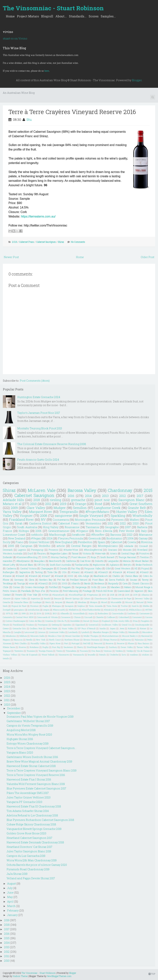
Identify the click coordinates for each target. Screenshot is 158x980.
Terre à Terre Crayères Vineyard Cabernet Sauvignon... (42, 748)
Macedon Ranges (101, 632)
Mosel (104, 602)
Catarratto (8, 617)
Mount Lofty (9, 565)
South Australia (27, 527)
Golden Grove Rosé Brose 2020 (26, 833)
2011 (48, 504)
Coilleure (111, 617)
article (61, 546)
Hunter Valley (127, 512)
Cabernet (116, 542)
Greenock (95, 538)
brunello (92, 655)
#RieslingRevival (93, 550)
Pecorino (54, 591)
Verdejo (130, 651)
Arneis (114, 553)
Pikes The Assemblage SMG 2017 (28, 793)
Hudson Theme (20, 976)
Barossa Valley (82, 490)
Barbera (142, 527)
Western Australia (13, 553)
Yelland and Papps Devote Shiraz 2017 (31, 878)
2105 (127, 595)
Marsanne (146, 535)
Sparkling (118, 516)
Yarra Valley (12, 512)
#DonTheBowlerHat (91, 610)
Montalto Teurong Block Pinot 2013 (40, 428)
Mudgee (60, 508)
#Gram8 (59, 576)
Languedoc (113, 561)
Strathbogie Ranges (96, 647)
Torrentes (19, 651)
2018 (37, 500)
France (7, 531)
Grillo (94, 587)
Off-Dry (41, 565)
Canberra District (40, 523)
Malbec (134, 520)
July (10, 888)
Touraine (31, 651)
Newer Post (11, 257)
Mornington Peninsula (90, 520)
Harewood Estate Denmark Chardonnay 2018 (35, 842)
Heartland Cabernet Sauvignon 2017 (29, 838)
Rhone (131, 643)
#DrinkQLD (109, 610)
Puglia (45, 606)
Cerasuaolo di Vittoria (47, 617)
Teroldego (8, 583)
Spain (101, 542)
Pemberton (85, 542)
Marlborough (57, 535)
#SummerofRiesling (27, 557)
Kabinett (132, 628)
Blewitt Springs (72, 598)
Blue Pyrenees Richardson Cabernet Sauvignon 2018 (40, 820)
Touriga (21, 583)
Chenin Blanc (132, 576)
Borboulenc (103, 613)
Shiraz (61, 242)
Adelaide (129, 546)
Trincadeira (71, 651)
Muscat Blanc (26, 565)
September (14, 713)
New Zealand (17, 538)
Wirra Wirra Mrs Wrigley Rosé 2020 (29, 735)
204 (31, 613)
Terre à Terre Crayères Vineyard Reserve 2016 (72, 112)
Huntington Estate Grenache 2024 (39, 397)
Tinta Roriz (112, 606)
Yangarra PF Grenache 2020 (24, 802)
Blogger (137, 80)
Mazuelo (70, 602)
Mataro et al (12, 504)
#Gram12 (43, 583)
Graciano (112, 550)
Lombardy (73, 632)
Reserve (121, 643)
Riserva (22, 647)
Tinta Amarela (96, 606)
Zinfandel (8, 557)
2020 (136, 523)
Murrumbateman (110, 636)
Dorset (86, 621)
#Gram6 (33, 576)
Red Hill (87, 643)
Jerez (122, 628)
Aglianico (114, 565)
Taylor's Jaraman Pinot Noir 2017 (39, 413)
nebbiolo (37, 535)
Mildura (23, 636)
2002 (55, 583)
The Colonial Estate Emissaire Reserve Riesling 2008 (52, 444)
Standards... (78, 16)
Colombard (124, 617)
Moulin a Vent (55, 636)
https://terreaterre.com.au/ (38, 216)
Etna (135, 621)
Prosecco (53, 550)
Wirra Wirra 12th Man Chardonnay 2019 (32, 860)
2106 (44, 557)
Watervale (100, 553)
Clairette (100, 617)
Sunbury (113, 647)
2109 (135, 595)
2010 (33, 504)
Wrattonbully (142, 516)
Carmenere (144, 613)
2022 (123, 523)
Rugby (45, 647)
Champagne (47, 568)
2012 (122, 496)
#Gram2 (131, 572)
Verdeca (119, 651)
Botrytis (128, 565)
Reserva (110, 643)
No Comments (78, 242)
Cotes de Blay (35, 621)
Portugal (76, 643)
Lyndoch (85, 632)
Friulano (30, 625)
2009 (14, 508)
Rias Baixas (144, 643)
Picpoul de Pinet (19, 606)
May (10, 897)
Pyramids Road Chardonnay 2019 (28, 869)
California (71, 561)
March (11, 906)
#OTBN (45, 595)
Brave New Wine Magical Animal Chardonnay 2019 (39, 761)
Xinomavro (64, 655)
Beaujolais (40, 561)
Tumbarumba (82, 565)
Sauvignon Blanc (131, 500)
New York (41, 640)
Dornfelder (75, 621)
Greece (6, 628)
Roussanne (72, 527)
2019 (63, 504)
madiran (134, 655)
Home (10, 16)
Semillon (80, 508)
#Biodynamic (23, 561)
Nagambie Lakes (59, 553)
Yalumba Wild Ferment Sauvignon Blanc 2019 (36, 784)
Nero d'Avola (104, 531)
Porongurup (37, 550)
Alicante (7, 598)
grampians (19, 610)
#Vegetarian (92, 595)
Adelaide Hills (13, 500)
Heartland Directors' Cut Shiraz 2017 (29, 847)
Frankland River (22, 519)
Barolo (87, 583)
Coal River (85, 561)
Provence (34, 606)
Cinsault (143, 546)
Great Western (122, 568)
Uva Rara (96, 651)
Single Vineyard (91, 516)
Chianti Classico (140, 583)
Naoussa (18, 640)
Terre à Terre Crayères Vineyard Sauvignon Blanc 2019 (42, 770)
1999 (24, 613)
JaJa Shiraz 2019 (17, 874)
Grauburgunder (142, 625)
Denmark (8, 550)
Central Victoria (28, 568)
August (11, 884)
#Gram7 (46, 576)
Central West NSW (25, 617)
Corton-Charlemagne (15, 621)
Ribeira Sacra (9, 647)
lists (124, 655)
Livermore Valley (57, 632)
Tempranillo (69, 512)
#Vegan (36, 538)
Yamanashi (79, 655)
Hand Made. (52, 628)
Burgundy (113, 583)
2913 (55, 613)
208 (120, 595)
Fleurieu (41, 553)
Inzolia (103, 628)
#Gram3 (144, 572)
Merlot (116, 504)
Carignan (26, 546)
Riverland (142, 550)
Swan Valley (127, 647)
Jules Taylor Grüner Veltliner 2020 (29, 797)
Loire (104, 587)
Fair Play (76, 568)
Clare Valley (36, 508)
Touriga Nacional (127, 557)
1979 (8, 613)
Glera (31, 580)
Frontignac (43, 625)
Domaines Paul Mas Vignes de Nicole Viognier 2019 (40, 717)
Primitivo (144, 553)
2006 (39, 531)
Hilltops (24, 531)
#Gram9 (122, 610)
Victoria (87, 553)
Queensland (124, 591)
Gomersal (93, 625)
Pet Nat (61, 580)
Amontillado (79, 613)
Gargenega (81, 587)
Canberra (11, 568)
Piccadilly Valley (38, 643)
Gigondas (67, 625)
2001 (104, 595)
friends (103, 655)
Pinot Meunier (79, 557)
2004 (130, 538)
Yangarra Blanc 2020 (20, 752)
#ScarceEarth (58, 595)
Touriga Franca (46, 651)
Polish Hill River (105, 591)
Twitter (124, 606)
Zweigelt (7, 610)
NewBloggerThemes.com (59, 976)
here (47, 71)
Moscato (127, 550)
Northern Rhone (72, 640)
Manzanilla (134, 632)
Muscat (129, 602)
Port (66, 643)
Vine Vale (32, 595)
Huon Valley (68, 628)
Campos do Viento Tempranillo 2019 (30, 726)
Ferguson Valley (93, 568)
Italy (144, 531)
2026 (7, 678)
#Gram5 (20, 576)
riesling (56, 500)
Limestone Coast (14, 535)
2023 (130, 535)
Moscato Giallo (37, 636)
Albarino (145, 595)
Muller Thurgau (91, 636)
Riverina (147, 542)
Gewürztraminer (59, 531)
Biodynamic (114, 538)
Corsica (149, 617)
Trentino (144, 557)
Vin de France (143, 651)
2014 (88, 496)
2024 (49, 538)
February (13, 910)
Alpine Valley (21, 598)
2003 (64, 583)
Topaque (7, 651)
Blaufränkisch (101, 576)
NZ (136, 568)
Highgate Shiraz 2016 (20, 739)
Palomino (139, 640)
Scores (94, 16)
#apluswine (99, 565)
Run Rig (56, 647)
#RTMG (149, 610)
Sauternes (68, 647)
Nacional (145, 636)
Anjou (91, 613)
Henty (48, 602)
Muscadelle (116, 602)
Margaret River (41, 512)
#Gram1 (76, 572)
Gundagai (37, 602)
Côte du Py (62, 621)
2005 (11, 546)
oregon (46, 610)
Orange (81, 504)
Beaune (58, 598)
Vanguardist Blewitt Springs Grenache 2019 (34, 829)
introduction (34, 610)
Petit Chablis (21, 643)
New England (64, 542)
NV (43, 519)
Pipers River (55, 643)
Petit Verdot (127, 531)
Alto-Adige (84, 576)
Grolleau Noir (36, 628)
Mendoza (82, 602)
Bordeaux (99, 583)
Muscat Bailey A (130, 636)
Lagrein (22, 550)
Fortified (53, 587)
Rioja (93, 557)
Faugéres (145, 621)
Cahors (87, 598)
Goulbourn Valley (110, 625)
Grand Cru (127, 625)
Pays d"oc (40, 591)
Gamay (143, 538)
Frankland (18, 625)
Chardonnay (120, 490)
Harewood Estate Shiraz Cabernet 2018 (31, 766)
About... (61, 16)
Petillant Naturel (79, 580)
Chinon (77, 617)
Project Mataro (28, 16)
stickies (146, 655)
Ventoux (108, 651)
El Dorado (62, 568)
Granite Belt (137, 508)
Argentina (35, 598)
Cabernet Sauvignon (46, 242)
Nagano (6, 640)
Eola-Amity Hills (121, 621)
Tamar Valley (143, 647)
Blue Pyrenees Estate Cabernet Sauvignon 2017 (36, 788)
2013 (105, 496)
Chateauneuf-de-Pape (121, 598)
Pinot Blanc (98, 580)
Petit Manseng (71, 591)
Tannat (75, 553)
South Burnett (107, 557)
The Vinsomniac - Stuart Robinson (53, 8)
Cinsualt (88, 617)
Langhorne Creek (107, 508)
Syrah (19, 523)
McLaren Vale (42, 490)
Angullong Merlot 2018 (21, 730)
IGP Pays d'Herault (87, 628)
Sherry (80, 647)
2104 (39, 613)
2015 (148, 490)
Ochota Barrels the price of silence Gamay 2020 (37, 865)
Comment (137, 617)
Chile (6, 587)
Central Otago (128, 553)
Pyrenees (117, 520)
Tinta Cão (52, 572)
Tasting (39, 572)
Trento (59, 651)
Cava (125, 583)
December (14, 708)
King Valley (51, 527)
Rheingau (57, 606)
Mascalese (147, 632)
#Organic (82, 531)
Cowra (132, 542)
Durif (30, 553)
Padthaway (126, 640)
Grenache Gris (19, 628)
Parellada (26, 591)
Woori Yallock (48, 655)
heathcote (79, 535)
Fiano (19, 542)
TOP (152, 974)
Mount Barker (142, 561)
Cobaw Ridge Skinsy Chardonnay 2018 (31, 824)
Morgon (94, 602)
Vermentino (93, 523)
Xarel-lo (135, 606)
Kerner (143, 628)
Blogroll (47, 16)
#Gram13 (103, 572)
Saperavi (139, 591)
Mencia (127, 561)
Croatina (49, 621)
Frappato (66, 587)
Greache (6, 602)
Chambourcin (101, 598)
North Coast (55, 640)
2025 (112, 595)
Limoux (42, 632)
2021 (110, 523)
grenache (78, 500)
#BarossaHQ (59, 610)
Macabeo (115, 587)
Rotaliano (34, 647)
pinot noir (102, 500)
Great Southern (141, 504)
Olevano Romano (91, 640)
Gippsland (80, 625)
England (106, 621)
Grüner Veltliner (39, 542)
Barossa (116, 535)
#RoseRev (98, 535)
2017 (140, 496)
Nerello (29, 640)
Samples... (108, 16)
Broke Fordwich (144, 565)
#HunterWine (71, 550)
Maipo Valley (119, 632)
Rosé (98, 504)
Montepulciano (108, 546)
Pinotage (87, 591)
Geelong (55, 625)
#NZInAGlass (135, 610)
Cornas (17, 587)
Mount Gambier (73, 636)
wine (31, 583)
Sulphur (81, 606)
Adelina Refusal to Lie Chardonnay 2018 (32, 815)
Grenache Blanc (21, 602)
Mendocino (11, 636)
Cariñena (131, 613)
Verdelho (44, 546)
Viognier (26, 516)
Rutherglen (9, 572)
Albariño (76, 583)
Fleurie (6, 625)
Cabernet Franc (27, 242)
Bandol (47, 598)
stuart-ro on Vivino (15, 38)
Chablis (116, 576)
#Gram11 (89, 572)
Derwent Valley (142, 598)
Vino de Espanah (29, 655)
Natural (140, 602)
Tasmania (92, 527)
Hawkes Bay (46, 580)
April (10, 901)
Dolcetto (99, 561)
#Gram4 (7, 576)
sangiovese (63, 516)
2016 (15, 242)
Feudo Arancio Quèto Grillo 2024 (38, 460)
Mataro (128, 587)
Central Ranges (81, 546)
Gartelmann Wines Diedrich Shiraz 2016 (32, 757)
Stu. (29, 120)
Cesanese (66, 617)
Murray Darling (59, 557)
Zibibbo (146, 606)
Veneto (19, 595)
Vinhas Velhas (10, 655)
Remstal (98, 643)
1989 (16, 613)
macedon (8, 561)
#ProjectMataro (97, 512)
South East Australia (60, 565)
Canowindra (118, 613)
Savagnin (69, 606)
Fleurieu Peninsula (70, 538)
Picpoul (145, 568)
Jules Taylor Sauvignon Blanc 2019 (29, 851)
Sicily (7, 542)
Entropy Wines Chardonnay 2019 (28, 744)
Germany (19, 580)
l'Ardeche (114, 655)
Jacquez (58, 602)
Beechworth (55, 561)
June (10, 892)
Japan (113, 628)
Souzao (133, 580)
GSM (108, 568)
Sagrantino (25, 572)
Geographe (112, 527)
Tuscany (84, 651)
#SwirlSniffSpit (76, 595)
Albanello (65, 613)
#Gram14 (117, 572)
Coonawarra (61, 520)
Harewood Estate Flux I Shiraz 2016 (29, 779)
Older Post (147, 257)
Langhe (18, 632)
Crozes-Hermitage (35, 587)
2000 (70, 576)
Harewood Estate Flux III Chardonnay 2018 (34, 806)
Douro (96, 621)
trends (6, 658)
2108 (47, 613)
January (12, 915)
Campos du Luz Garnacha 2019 (26, 856)
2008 (44, 516)
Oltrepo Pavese (110, 640)
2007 (128, 527)
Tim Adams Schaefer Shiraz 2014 (28, 811)
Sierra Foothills (117, 580)
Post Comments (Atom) (35, 381)
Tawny (145, 580)
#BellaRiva (74, 610)
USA (64, 572)
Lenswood (29, 632)
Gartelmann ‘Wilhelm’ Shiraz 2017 (28, 721)
